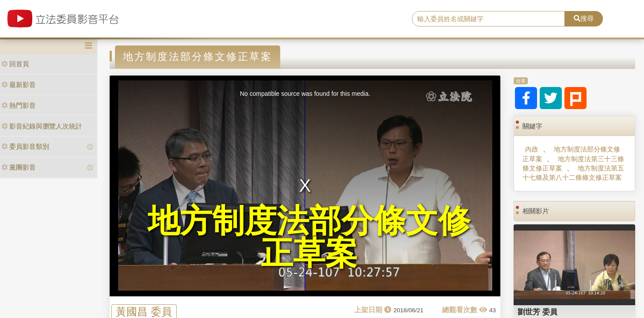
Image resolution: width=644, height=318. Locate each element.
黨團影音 (19, 167)
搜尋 (584, 18)
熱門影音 (19, 105)
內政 (532, 149)
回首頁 (15, 64)
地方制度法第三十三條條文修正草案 (573, 163)
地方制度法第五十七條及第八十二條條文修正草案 (573, 173)
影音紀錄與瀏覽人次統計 (42, 126)
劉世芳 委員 (537, 312)
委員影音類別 (25, 146)
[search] (488, 19)
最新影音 (19, 85)
